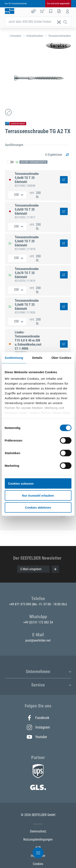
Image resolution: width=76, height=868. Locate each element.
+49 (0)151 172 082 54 (38, 622)
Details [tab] (37, 358)
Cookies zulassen (21, 483)
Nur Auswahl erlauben (38, 495)
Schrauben (15, 36)
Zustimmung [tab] (14, 358)
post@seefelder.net (38, 640)
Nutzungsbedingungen (38, 839)
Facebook (38, 718)
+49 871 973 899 (20, 604)
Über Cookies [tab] (61, 358)
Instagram (38, 727)
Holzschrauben (35, 36)
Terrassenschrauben (60, 36)
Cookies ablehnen (38, 507)
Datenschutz (38, 831)
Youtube (37, 737)
